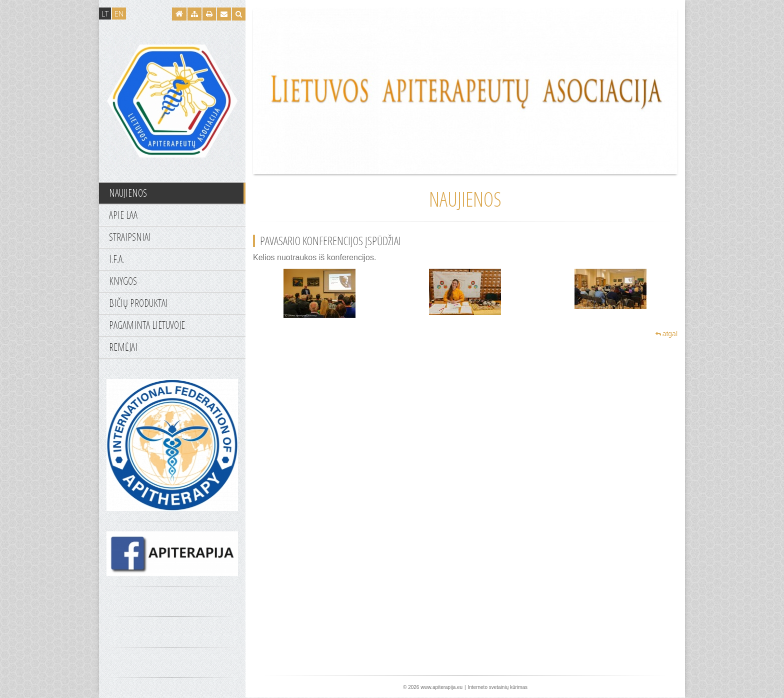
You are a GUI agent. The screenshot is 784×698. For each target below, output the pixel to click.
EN (119, 14)
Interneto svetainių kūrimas (497, 687)
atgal (666, 334)
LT (105, 14)
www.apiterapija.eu (441, 687)
